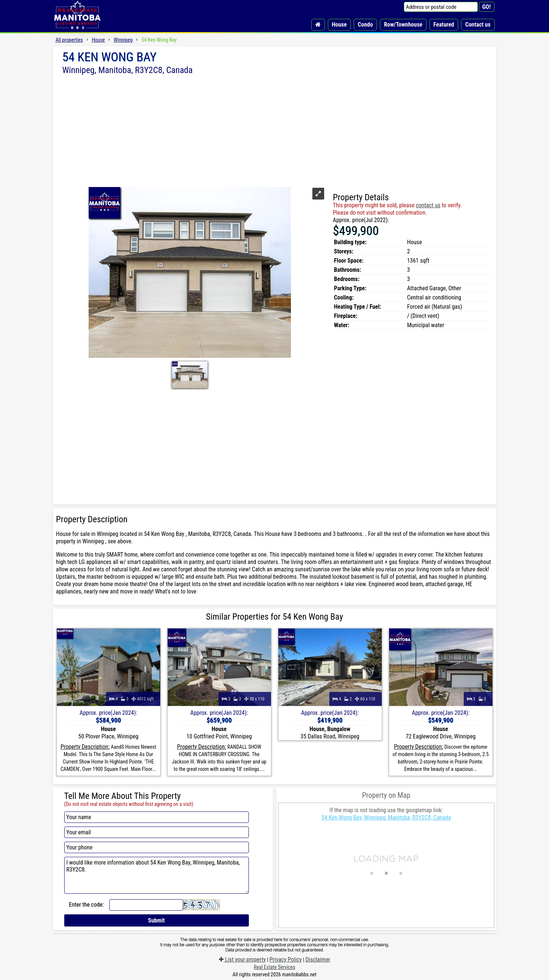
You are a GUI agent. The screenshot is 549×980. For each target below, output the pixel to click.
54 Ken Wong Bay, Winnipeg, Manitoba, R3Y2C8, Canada (386, 818)
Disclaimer (318, 960)
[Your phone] (157, 847)
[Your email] (157, 832)
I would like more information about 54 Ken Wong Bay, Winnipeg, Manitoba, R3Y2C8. (157, 875)
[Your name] (157, 817)
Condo (365, 25)
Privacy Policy (286, 960)
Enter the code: (87, 905)
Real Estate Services (274, 967)
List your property (242, 960)
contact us (428, 205)
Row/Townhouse (403, 25)
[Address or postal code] (441, 7)
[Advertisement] (275, 130)
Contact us (478, 25)
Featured (444, 25)
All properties (69, 40)
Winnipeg (123, 40)
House (339, 25)
